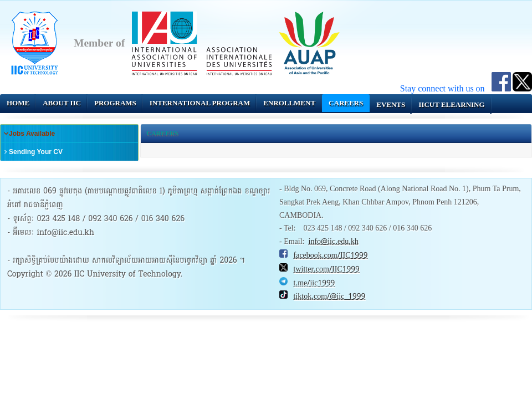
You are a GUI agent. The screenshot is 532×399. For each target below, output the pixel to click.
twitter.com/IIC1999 (327, 269)
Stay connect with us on (446, 88)
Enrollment (289, 103)
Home (18, 103)
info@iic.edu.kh (334, 242)
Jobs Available (32, 134)
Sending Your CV (36, 152)
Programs (115, 103)
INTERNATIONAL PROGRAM (200, 103)
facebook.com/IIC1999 (331, 255)
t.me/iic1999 (314, 283)
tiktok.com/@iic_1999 (330, 296)
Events (391, 104)
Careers (346, 103)
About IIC (62, 103)
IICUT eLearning (451, 104)
